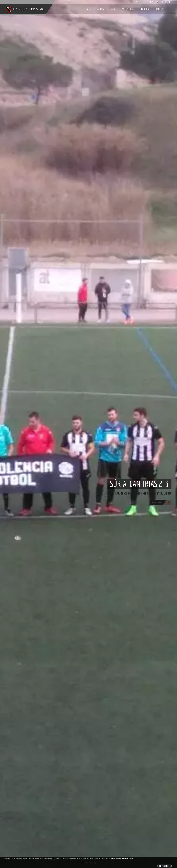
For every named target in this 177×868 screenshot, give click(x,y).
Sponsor (138, 2)
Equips (100, 9)
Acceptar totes (164, 866)
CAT (158, 2)
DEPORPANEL (164, 2)
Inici (88, 9)
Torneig (145, 9)
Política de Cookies (128, 859)
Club (113, 9)
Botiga (160, 9)
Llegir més (162, 503)
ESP (151, 2)
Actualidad (128, 9)
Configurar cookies (116, 859)
